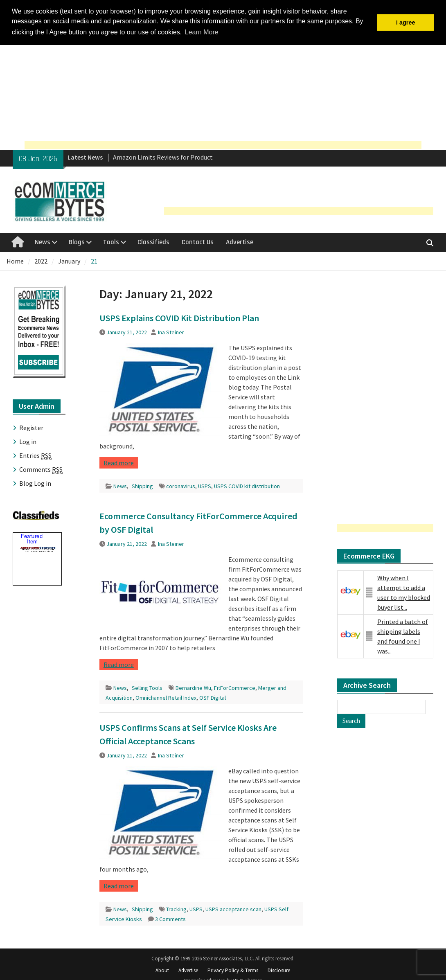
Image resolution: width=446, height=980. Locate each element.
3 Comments (170, 918)
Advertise (240, 241)
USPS (205, 485)
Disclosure (279, 970)
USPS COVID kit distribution (247, 485)
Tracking (176, 908)
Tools (111, 241)
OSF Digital (213, 696)
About (162, 970)
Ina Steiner (171, 331)
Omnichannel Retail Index (166, 696)
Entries (35, 454)
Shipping (142, 485)
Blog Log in (35, 482)
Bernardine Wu (193, 687)
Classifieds (153, 241)
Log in (28, 440)
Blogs (77, 241)
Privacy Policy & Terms (233, 970)
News (43, 241)
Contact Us (198, 241)
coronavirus (181, 485)
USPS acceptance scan (233, 908)
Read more (119, 462)
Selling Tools (147, 687)
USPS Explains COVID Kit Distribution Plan (179, 317)
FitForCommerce (235, 687)
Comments (41, 468)
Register (31, 426)
